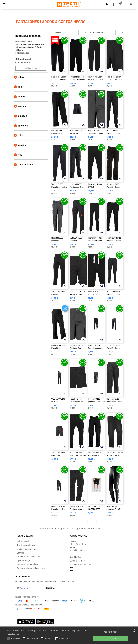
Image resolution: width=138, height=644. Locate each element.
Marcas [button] (22, 106)
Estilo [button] (21, 77)
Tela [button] (20, 155)
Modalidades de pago (27, 549)
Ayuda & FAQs (24, 560)
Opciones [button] (23, 126)
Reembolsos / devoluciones (29, 557)
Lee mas (16, 634)
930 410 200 (76, 557)
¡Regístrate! (51, 588)
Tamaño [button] (22, 145)
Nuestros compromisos (27, 564)
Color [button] (21, 135)
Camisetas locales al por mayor (31, 568)
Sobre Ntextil (23, 541)
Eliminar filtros (31, 68)
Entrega (21, 553)
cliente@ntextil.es (78, 544)
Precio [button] (21, 97)
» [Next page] (97, 522)
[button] (107, 4)
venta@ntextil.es (77, 550)
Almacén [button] (22, 116)
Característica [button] (25, 164)
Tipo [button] (20, 87)
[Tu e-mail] (29, 588)
